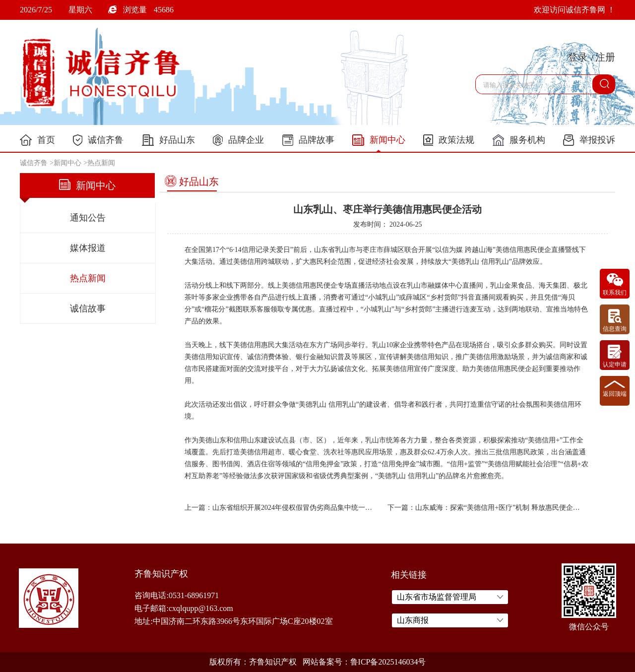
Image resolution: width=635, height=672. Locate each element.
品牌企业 (238, 140)
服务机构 (519, 140)
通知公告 (88, 218)
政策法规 (449, 140)
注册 (605, 57)
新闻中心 (379, 140)
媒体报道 (88, 248)
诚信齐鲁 (98, 140)
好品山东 (168, 140)
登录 (577, 57)
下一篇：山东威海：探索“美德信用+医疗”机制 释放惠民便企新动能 (484, 508)
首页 (37, 140)
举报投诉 (589, 140)
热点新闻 (101, 163)
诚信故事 (88, 308)
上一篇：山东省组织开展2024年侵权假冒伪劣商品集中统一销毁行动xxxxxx (281, 508)
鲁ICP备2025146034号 (388, 662)
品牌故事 (308, 140)
